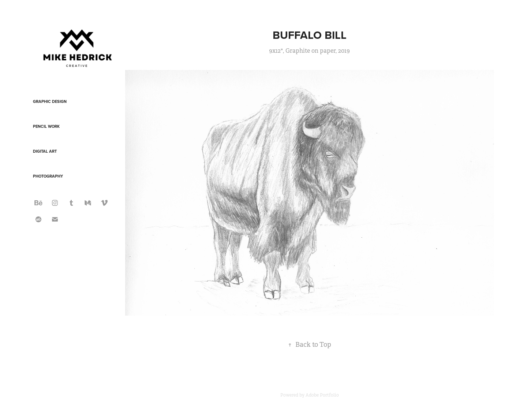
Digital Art (45, 151)
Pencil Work (46, 126)
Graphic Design (50, 101)
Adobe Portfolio (322, 395)
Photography (48, 176)
